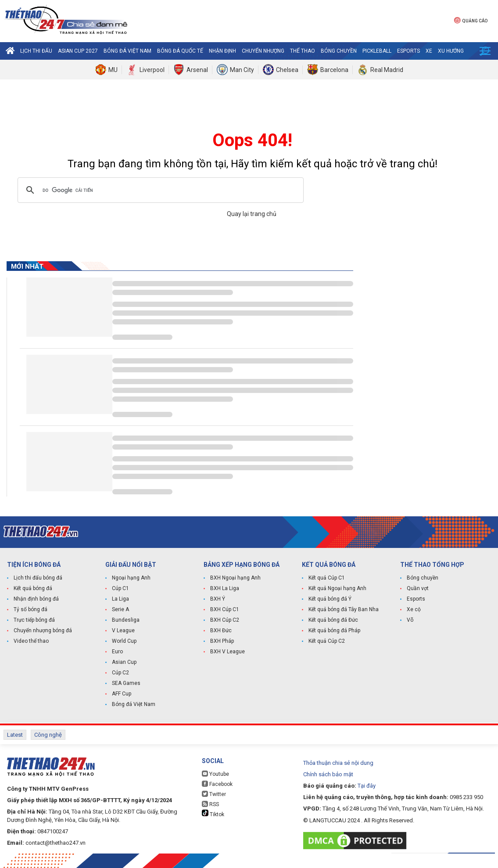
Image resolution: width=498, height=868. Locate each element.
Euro (117, 652)
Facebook (217, 784)
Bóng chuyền (339, 51)
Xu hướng (451, 51)
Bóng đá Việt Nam (127, 51)
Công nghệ (48, 735)
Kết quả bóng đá (33, 588)
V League (123, 630)
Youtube (215, 774)
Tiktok (213, 814)
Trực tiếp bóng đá (34, 620)
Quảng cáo (471, 20)
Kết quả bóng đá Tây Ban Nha (344, 609)
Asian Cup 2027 (78, 51)
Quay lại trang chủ (252, 214)
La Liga (120, 599)
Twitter (214, 794)
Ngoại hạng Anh (131, 578)
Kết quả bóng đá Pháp (334, 630)
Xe (429, 51)
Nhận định (222, 51)
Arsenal (197, 70)
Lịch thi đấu (36, 51)
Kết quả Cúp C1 (327, 578)
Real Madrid (387, 70)
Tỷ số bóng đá (30, 609)
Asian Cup (124, 662)
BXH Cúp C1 (225, 609)
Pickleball (377, 51)
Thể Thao (303, 51)
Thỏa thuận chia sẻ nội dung (338, 763)
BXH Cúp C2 (225, 620)
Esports (408, 51)
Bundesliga (126, 620)
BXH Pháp (222, 641)
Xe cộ (414, 609)
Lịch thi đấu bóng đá (38, 578)
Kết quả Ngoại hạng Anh (337, 588)
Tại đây (367, 786)
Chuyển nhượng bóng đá (43, 630)
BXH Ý (218, 599)
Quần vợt (418, 588)
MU (113, 70)
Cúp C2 (120, 673)
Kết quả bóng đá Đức (333, 620)
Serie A (120, 609)
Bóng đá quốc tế (180, 51)
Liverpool (152, 70)
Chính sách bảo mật (328, 774)
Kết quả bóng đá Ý (330, 599)
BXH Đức (221, 630)
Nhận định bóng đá (36, 599)
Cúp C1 (120, 588)
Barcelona (334, 70)
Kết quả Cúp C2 (327, 641)
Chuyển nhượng (263, 51)
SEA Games (126, 683)
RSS (210, 804)
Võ (410, 620)
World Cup (124, 641)
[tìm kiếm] (159, 190)
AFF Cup (122, 694)
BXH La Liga (225, 588)
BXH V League (228, 652)
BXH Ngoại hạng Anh (235, 578)
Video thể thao (31, 641)
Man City (242, 70)
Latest (15, 735)
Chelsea (287, 70)
